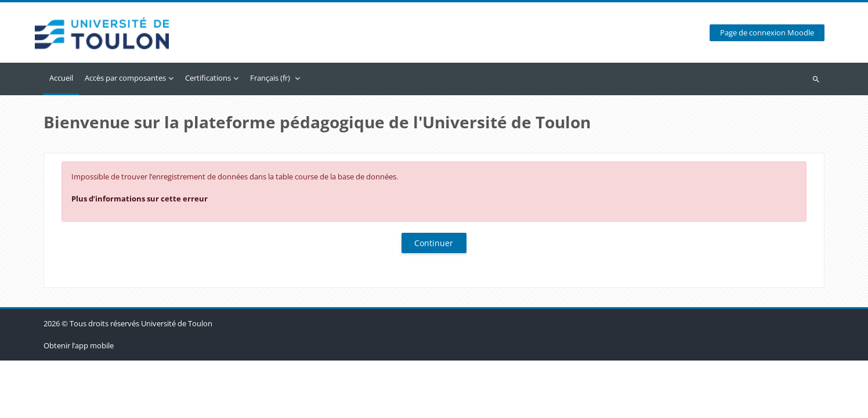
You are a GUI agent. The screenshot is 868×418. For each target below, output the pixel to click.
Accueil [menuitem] (61, 78)
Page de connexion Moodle (767, 33)
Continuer (434, 243)
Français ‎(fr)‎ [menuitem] (270, 78)
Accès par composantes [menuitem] (125, 78)
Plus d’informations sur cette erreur (140, 199)
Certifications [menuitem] (208, 78)
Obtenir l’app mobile (79, 403)
